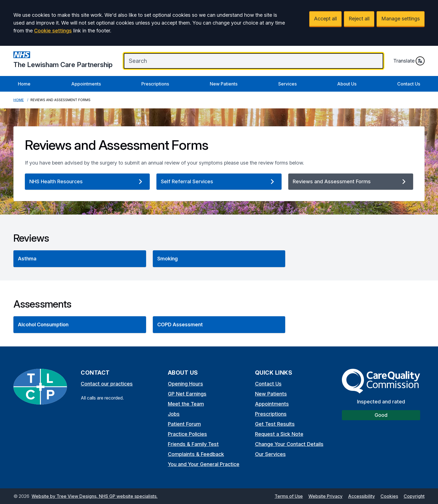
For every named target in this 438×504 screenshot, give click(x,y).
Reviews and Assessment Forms (351, 182)
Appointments (86, 84)
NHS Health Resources (87, 182)
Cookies (389, 496)
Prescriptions (155, 84)
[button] (80, 259)
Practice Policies (187, 434)
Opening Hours (185, 384)
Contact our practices (107, 384)
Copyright (414, 496)
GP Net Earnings (187, 394)
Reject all (359, 19)
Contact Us (409, 84)
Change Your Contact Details (289, 444)
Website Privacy (325, 496)
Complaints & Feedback (196, 454)
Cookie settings (53, 31)
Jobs (174, 414)
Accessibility (361, 496)
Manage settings (401, 19)
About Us (347, 84)
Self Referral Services (219, 182)
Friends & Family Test (193, 444)
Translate (409, 61)
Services (287, 84)
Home (24, 84)
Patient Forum (184, 424)
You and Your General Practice (204, 464)
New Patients (224, 84)
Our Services (270, 454)
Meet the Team (186, 404)
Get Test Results (275, 424)
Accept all (325, 19)
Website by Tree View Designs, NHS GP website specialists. (95, 496)
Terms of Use (289, 496)
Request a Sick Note (279, 434)
